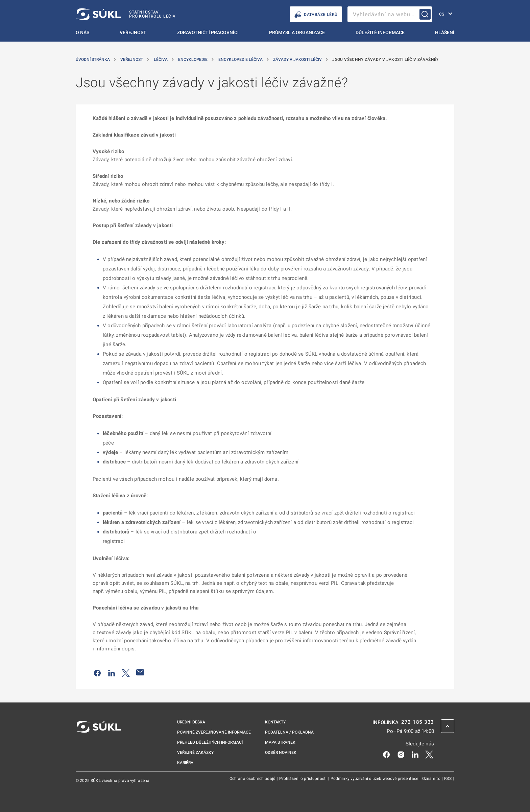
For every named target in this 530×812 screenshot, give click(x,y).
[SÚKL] (126, 14)
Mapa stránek (280, 742)
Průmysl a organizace (297, 32)
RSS (448, 779)
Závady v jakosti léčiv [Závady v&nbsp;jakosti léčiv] (298, 59)
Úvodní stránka (93, 59)
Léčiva (161, 59)
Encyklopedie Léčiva (241, 59)
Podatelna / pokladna (289, 732)
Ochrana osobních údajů (253, 779)
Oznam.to (432, 779)
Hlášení (445, 32)
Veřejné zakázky (195, 753)
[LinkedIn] (415, 754)
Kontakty (275, 722)
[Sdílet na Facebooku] (97, 672)
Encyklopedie (193, 59)
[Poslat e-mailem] (140, 672)
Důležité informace (380, 32)
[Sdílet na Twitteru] (126, 672)
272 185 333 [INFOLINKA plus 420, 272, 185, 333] (418, 722)
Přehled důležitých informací (210, 742)
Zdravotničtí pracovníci (208, 32)
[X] (429, 754)
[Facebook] (386, 754)
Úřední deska (191, 722)
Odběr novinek (281, 753)
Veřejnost (133, 32)
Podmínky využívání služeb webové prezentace (375, 779)
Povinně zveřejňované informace (214, 732)
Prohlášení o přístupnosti (303, 779)
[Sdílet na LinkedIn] (112, 672)
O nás (82, 32)
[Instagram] (401, 754)
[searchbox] (390, 14)
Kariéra (185, 763)
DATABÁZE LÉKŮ (316, 14)
